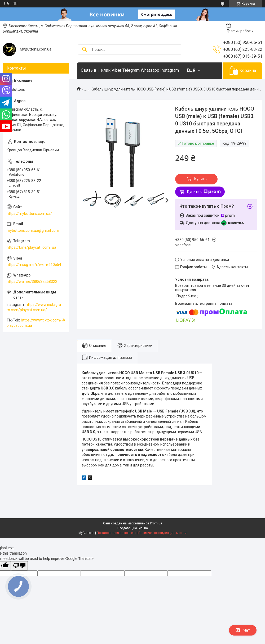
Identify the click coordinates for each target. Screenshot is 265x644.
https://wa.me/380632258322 (32, 282)
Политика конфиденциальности (162, 533)
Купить (200, 179)
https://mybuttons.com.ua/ (29, 214)
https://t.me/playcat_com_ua (31, 247)
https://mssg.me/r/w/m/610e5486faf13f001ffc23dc (36, 265)
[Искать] (85, 50)
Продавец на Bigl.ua (133, 528)
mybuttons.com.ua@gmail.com (33, 230)
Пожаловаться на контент (116, 533)
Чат (243, 630)
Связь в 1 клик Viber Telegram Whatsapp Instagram (130, 70)
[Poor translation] (19, 566)
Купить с (204, 192)
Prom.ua (156, 523)
